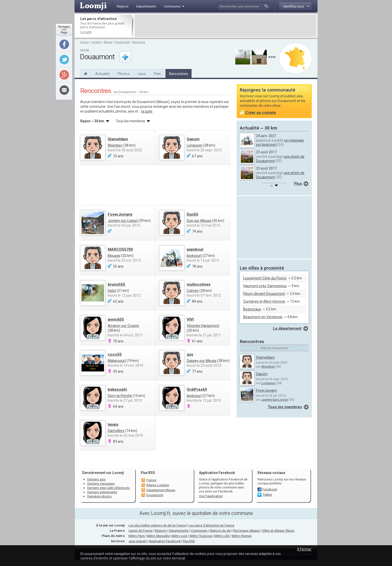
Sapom (193, 139)
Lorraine (96, 42)
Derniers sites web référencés (108, 488)
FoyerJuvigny (120, 214)
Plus (298, 184)
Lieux (142, 74)
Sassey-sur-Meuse (202, 361)
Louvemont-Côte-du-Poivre (265, 278)
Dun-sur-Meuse (199, 221)
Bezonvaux (252, 309)
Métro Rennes (242, 536)
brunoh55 (116, 284)
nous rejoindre (212, 102)
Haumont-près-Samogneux (265, 286)
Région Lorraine (158, 485)
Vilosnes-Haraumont (203, 326)
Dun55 (192, 214)
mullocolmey (199, 284)
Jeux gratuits (138, 541)
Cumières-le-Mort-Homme (264, 301)
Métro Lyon (179, 536)
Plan (157, 74)
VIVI (190, 319)
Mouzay (114, 256)
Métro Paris (137, 536)
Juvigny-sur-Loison (123, 221)
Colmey (193, 291)
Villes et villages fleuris (278, 531)
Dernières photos (99, 496)
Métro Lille (222, 536)
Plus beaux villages (246, 531)
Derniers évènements (102, 492)
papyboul (195, 249)
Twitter (267, 495)
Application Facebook (165, 541)
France (84, 42)
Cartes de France (140, 531)
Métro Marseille (158, 536)
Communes (199, 531)
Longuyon (194, 145)
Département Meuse (161, 490)
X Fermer (304, 549)
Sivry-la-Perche (120, 396)
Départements (179, 531)
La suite (86, 32)
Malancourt (117, 361)
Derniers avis (96, 479)
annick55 (116, 319)
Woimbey (115, 145)
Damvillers (116, 431)
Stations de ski (220, 531)
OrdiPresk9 (197, 389)
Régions (161, 531)
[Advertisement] (225, 26)
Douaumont (122, 42)
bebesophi (117, 389)
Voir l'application (211, 496)
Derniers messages (101, 484)
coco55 (115, 354)
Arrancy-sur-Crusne (123, 326)
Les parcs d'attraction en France (211, 525)
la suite (147, 111)
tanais (113, 424)
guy (190, 354)
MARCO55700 (120, 249)
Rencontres (178, 74)
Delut (112, 291)
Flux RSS (148, 473)
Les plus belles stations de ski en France (157, 525)
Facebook (270, 489)
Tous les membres (285, 407)
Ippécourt (194, 256)
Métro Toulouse (201, 536)
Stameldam (118, 139)
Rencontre (139, 42)
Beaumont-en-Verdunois (263, 317)
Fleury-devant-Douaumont (264, 294)
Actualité (102, 74)
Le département (287, 328)
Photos (124, 74)
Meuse (108, 42)
